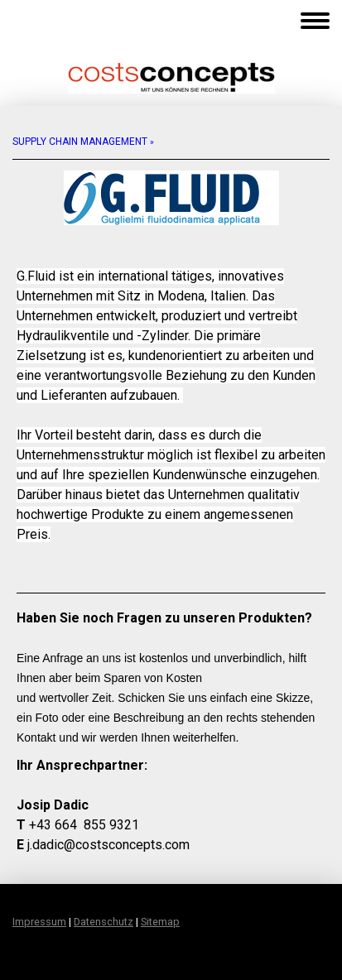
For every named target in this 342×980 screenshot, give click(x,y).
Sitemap (160, 922)
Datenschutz (104, 922)
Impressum (39, 922)
